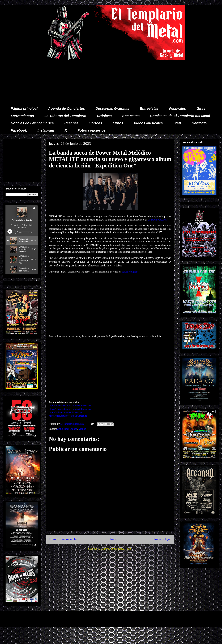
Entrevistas (149, 109)
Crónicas (104, 116)
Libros (118, 123)
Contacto (199, 123)
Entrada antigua (161, 539)
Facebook (19, 130)
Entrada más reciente (63, 539)
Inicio (114, 539)
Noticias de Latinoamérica (32, 123)
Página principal (24, 109)
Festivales (178, 109)
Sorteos (96, 123)
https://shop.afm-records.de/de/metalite (68, 416)
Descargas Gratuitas (112, 109)
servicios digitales (131, 272)
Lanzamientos (22, 116)
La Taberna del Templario (65, 116)
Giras (201, 109)
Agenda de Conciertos (66, 109)
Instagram (46, 130)
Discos (74, 429)
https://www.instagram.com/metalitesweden (70, 406)
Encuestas (131, 116)
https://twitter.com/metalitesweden (66, 412)
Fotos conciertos (91, 130)
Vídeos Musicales (148, 123)
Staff (177, 123)
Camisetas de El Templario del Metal (180, 116)
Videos (82, 429)
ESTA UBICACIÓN (158, 220)
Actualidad (63, 429)
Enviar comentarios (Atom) (118, 549)
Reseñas (71, 123)
